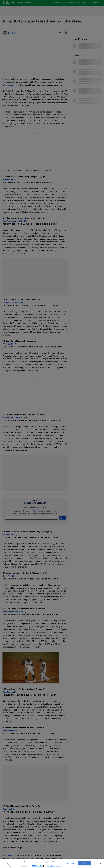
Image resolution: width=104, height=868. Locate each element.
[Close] (101, 863)
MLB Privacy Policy (38, 866)
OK (84, 863)
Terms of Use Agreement (54, 866)
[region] (52, 863)
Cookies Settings (70, 863)
